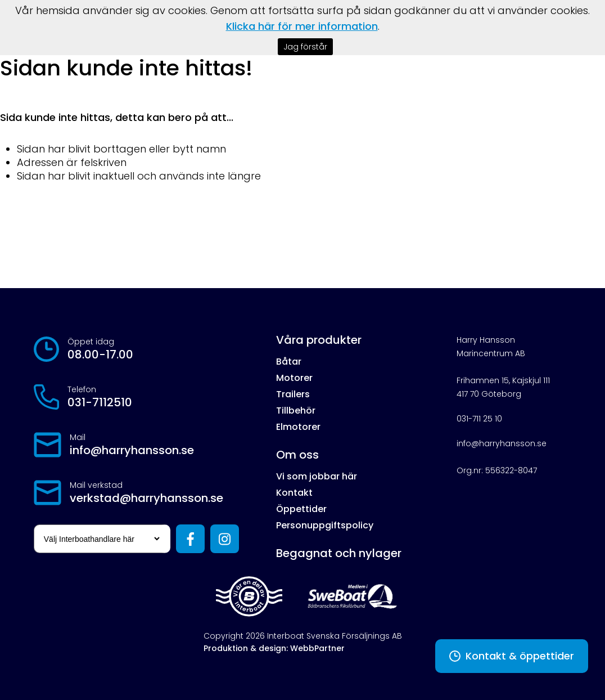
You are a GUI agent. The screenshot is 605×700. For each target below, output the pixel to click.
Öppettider (301, 509)
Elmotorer (298, 427)
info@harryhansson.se (132, 450)
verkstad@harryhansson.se (146, 498)
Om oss (297, 455)
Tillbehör (296, 410)
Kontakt (294, 493)
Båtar (289, 362)
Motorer (294, 378)
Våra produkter (319, 340)
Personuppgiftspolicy (325, 525)
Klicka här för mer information (302, 26)
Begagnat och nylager (339, 553)
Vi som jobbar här (317, 476)
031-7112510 (100, 402)
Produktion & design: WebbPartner (274, 648)
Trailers (293, 394)
